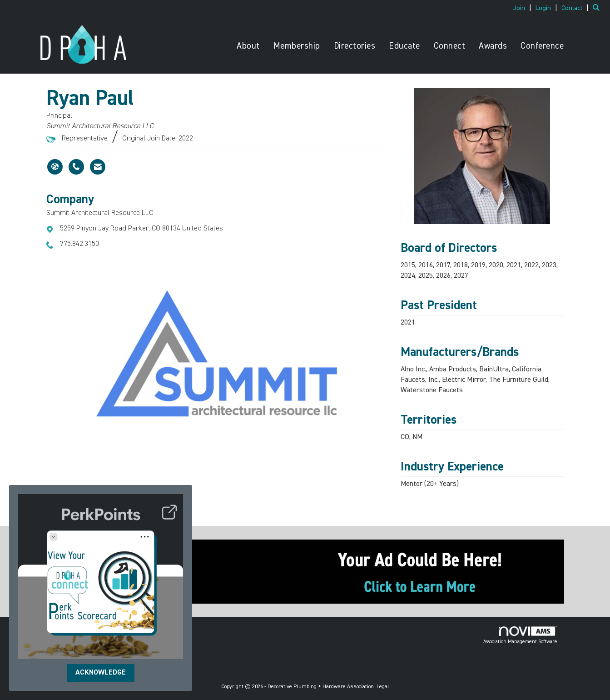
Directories (355, 46)
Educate (404, 46)
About (248, 46)
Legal (383, 687)
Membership (297, 46)
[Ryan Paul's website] (55, 167)
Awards (493, 46)
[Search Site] (598, 8)
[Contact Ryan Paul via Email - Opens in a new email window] (98, 167)
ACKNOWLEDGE (101, 673)
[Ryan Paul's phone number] (76, 167)
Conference (542, 46)
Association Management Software (520, 635)
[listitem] (523, 8)
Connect (450, 46)
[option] (217, 353)
